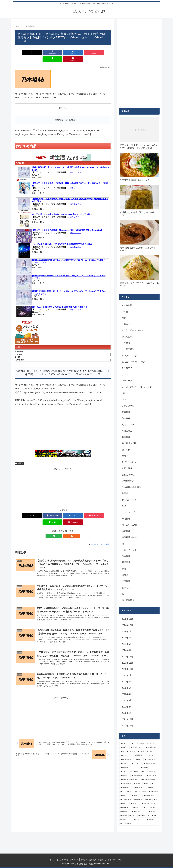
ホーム (50, 860)
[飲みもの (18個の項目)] (126, 755)
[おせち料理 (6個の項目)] (154, 792)
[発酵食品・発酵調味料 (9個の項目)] (130, 780)
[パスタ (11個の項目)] (136, 764)
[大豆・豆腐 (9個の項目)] (153, 775)
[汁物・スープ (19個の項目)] (153, 751)
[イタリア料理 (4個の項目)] (139, 824)
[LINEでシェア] (87, 52)
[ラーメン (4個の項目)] (153, 820)
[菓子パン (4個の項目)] (126, 820)
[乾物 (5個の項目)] (135, 804)
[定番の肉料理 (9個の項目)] (126, 783)
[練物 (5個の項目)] (124, 804)
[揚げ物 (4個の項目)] (124, 816)
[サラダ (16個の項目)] (153, 755)
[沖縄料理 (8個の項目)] (126, 788)
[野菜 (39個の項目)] (125, 743)
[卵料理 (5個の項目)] (125, 812)
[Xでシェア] (22, 52)
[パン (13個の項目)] (139, 759)
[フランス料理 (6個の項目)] (141, 792)
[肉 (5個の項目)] (156, 800)
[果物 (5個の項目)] (137, 808)
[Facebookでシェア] (38, 52)
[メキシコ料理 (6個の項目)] (126, 800)
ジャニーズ (73, 860)
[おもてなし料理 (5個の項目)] (151, 808)
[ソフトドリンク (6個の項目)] (127, 792)
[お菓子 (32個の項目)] (124, 747)
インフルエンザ (61, 860)
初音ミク (93, 860)
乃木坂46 (19, 457)
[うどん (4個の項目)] (133, 816)
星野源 (101, 860)
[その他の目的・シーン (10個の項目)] (150, 772)
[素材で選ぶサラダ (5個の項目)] (150, 804)
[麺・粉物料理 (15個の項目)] (127, 759)
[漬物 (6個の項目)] (136, 796)
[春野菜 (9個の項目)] (138, 783)
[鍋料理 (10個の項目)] (125, 775)
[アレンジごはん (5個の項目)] (139, 812)
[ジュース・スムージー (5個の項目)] (143, 800)
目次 (60, 101)
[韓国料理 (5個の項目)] (126, 808)
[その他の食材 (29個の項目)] (152, 747)
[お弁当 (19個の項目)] (141, 751)
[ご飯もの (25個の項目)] (131, 751)
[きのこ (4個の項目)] (139, 820)
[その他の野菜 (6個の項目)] (151, 796)
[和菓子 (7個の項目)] (153, 788)
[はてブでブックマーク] (55, 52)
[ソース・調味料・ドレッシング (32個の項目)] (145, 743)
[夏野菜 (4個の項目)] (154, 812)
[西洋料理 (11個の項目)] (129, 767)
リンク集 (110, 860)
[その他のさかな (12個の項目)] (151, 759)
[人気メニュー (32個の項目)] (137, 747)
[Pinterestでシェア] (103, 52)
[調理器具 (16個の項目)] (140, 755)
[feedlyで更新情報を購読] (60, 523)
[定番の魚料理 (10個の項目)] (138, 775)
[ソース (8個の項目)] (155, 783)
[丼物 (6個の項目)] (125, 796)
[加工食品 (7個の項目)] (140, 788)
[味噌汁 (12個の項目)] (125, 764)
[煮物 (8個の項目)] (146, 783)
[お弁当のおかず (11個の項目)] (151, 764)
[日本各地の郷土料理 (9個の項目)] (150, 780)
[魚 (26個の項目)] (122, 751)
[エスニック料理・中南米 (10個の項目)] (130, 772)
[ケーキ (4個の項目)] (155, 816)
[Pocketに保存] (71, 52)
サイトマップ (121, 860)
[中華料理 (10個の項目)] (149, 767)
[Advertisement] (63, 423)
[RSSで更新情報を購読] (65, 523)
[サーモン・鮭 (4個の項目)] (144, 816)
